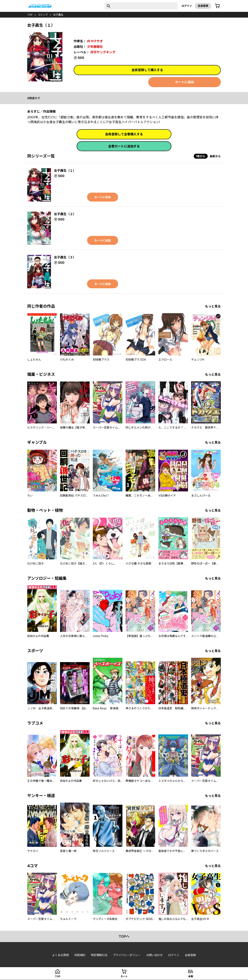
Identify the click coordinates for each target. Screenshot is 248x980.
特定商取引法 (99, 955)
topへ (124, 936)
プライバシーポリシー (127, 955)
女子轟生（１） (65, 171)
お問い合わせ (154, 955)
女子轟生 (58, 15)
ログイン (187, 6)
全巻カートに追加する (124, 146)
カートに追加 (184, 82)
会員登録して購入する (147, 70)
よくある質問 (60, 955)
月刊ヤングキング (103, 52)
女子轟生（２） (65, 214)
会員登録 (203, 6)
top (30, 15)
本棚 (191, 976)
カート (124, 976)
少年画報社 (95, 47)
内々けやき (95, 41)
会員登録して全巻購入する (124, 134)
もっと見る (213, 306)
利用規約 (80, 955)
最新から (215, 156)
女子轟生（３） (65, 257)
